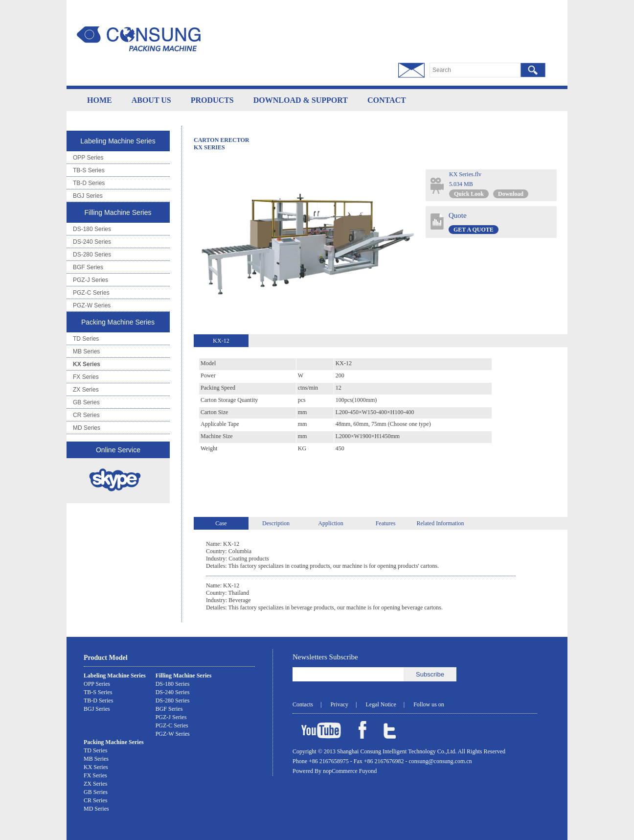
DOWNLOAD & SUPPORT (301, 100)
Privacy (339, 704)
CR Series (86, 415)
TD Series (86, 339)
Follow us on (429, 704)
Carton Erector (222, 140)
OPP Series (88, 158)
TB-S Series (89, 170)
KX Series (87, 364)
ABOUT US (151, 100)
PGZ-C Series (91, 293)
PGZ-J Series (91, 280)
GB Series (86, 402)
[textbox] (475, 70)
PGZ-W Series (92, 305)
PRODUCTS (212, 100)
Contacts (303, 704)
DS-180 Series (92, 229)
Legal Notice (381, 704)
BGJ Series (88, 196)
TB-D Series (89, 183)
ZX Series (86, 390)
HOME (100, 100)
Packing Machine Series (114, 742)
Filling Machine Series (184, 676)
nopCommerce (341, 771)
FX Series (86, 377)
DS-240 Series (92, 242)
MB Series (86, 351)
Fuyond (368, 771)
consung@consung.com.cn (441, 761)
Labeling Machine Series (115, 676)
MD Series (87, 428)
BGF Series (88, 267)
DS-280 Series (92, 255)
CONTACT (387, 100)
